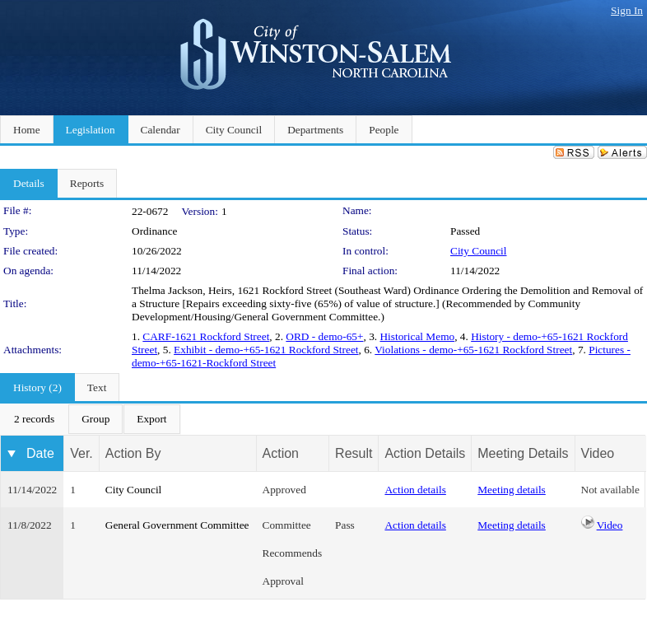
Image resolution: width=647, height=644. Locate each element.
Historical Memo (417, 336)
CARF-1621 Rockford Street (206, 336)
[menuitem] (34, 419)
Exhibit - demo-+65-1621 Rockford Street (266, 350)
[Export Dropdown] (151, 419)
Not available (610, 490)
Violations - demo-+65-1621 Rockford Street (473, 350)
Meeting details (512, 490)
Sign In (627, 10)
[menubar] (91, 419)
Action (281, 453)
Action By (133, 453)
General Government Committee (177, 525)
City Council (479, 251)
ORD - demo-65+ (324, 336)
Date (40, 453)
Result (354, 453)
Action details (415, 490)
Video (610, 525)
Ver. (81, 453)
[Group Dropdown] (95, 419)
